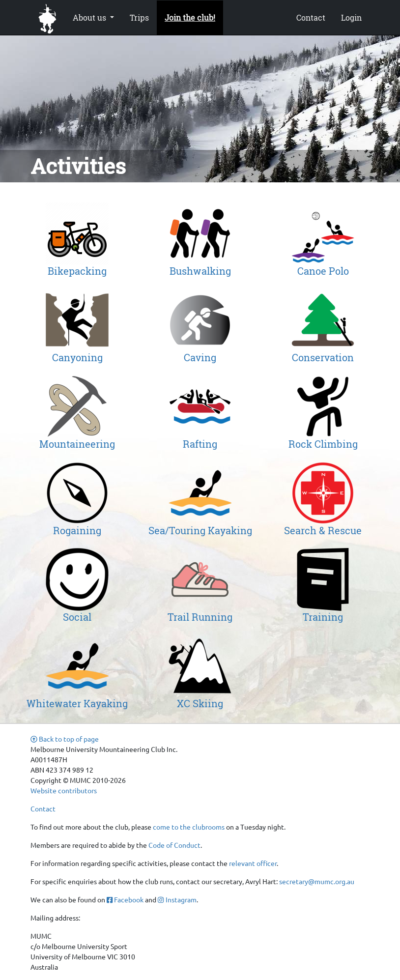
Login (351, 17)
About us (90, 17)
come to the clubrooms (189, 827)
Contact (311, 17)
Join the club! (190, 17)
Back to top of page (65, 739)
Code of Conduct (174, 845)
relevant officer (253, 863)
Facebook (125, 899)
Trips (139, 17)
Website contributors (64, 790)
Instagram (177, 899)
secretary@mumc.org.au (317, 881)
